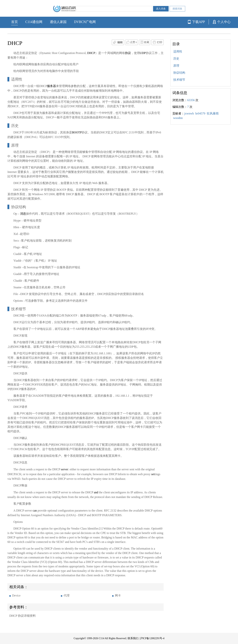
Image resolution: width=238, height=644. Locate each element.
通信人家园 (58, 22)
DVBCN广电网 (85, 22)
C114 (102, 638)
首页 (15, 22)
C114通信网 (34, 22)
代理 (67, 595)
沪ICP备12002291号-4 (152, 638)
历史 (176, 59)
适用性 (178, 51)
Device (16, 595)
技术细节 (179, 80)
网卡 (118, 595)
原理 (176, 66)
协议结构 (179, 73)
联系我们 (133, 638)
